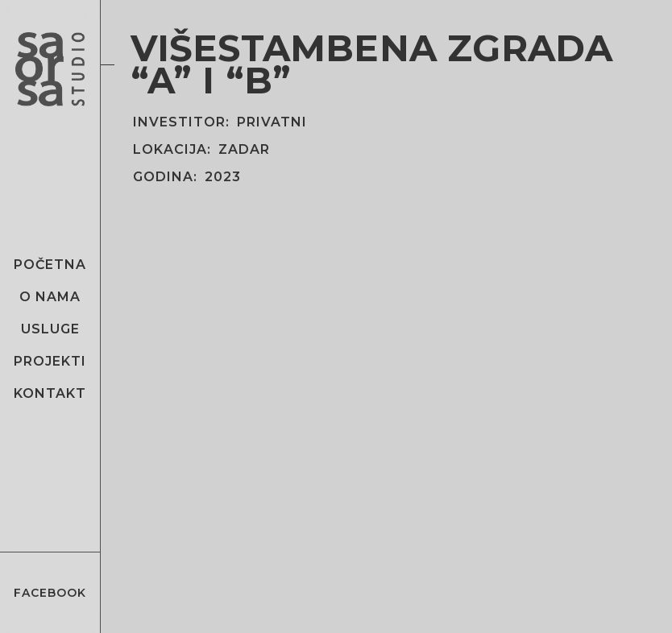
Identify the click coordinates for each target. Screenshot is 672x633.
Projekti (50, 361)
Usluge (50, 329)
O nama (50, 297)
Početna (50, 265)
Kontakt (50, 393)
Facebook (50, 593)
